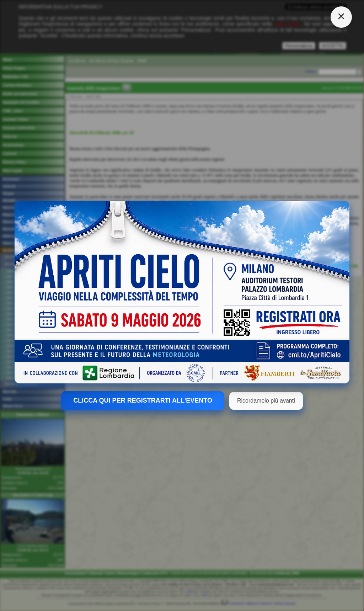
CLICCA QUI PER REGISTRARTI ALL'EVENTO (143, 400)
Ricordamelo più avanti (266, 401)
